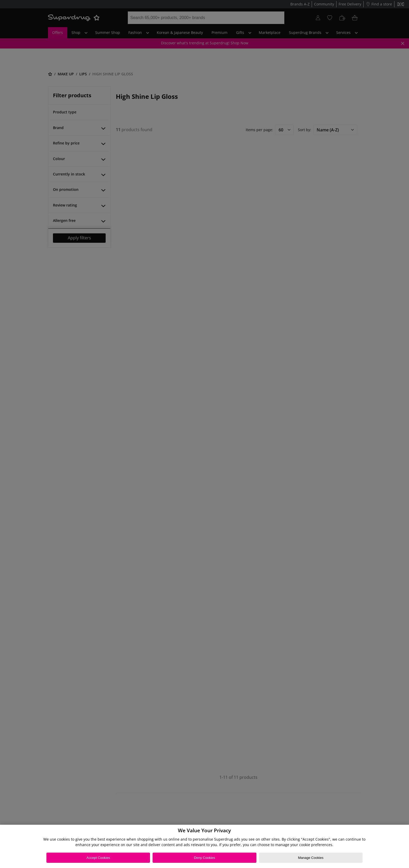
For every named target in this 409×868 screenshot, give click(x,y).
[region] (204, 846)
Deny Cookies (205, 858)
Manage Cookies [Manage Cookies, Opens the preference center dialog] (311, 858)
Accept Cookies (98, 858)
